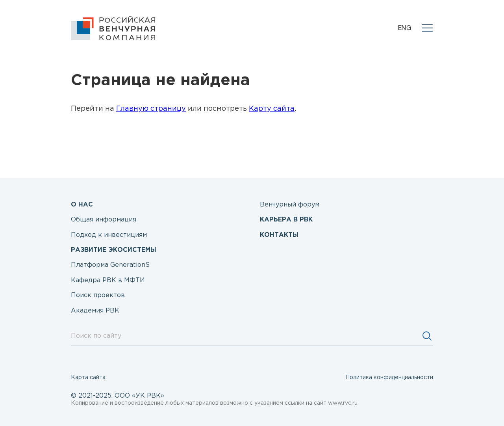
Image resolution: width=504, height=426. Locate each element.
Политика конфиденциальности (389, 378)
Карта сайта (88, 378)
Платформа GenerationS (110, 265)
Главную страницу (151, 109)
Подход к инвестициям (109, 235)
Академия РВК (95, 311)
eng (405, 28)
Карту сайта (272, 109)
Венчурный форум (290, 205)
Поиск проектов (98, 295)
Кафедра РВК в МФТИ (108, 280)
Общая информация (104, 220)
